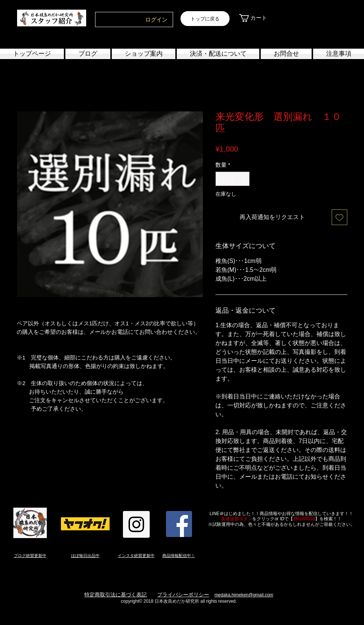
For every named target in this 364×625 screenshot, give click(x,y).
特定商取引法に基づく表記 (116, 595)
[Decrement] (222, 179)
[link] (257, 18)
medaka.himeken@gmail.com (244, 595)
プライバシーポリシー (183, 595)
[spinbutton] (233, 179)
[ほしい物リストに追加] (339, 217)
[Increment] (244, 179)
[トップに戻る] (205, 19)
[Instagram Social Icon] (136, 524)
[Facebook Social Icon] (179, 524)
